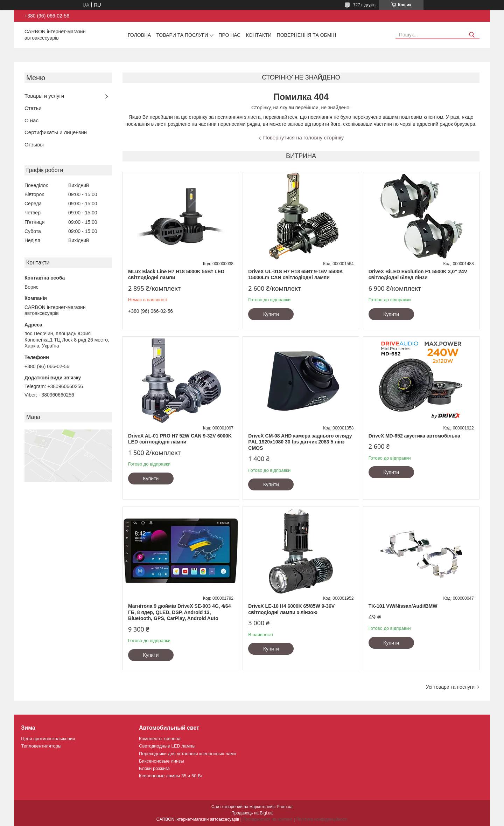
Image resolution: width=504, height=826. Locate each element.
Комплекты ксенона (160, 739)
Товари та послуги (182, 35)
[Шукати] (472, 35)
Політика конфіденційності (322, 819)
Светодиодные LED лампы (167, 746)
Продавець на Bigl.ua (252, 813)
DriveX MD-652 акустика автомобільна (414, 436)
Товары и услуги (44, 96)
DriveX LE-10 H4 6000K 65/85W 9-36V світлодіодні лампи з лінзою (291, 609)
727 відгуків (364, 5)
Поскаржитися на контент (267, 819)
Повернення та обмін (307, 35)
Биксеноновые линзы (162, 761)
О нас (31, 120)
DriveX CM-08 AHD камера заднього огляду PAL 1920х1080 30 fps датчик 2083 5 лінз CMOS (300, 442)
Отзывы (34, 144)
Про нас (229, 35)
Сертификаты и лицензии (56, 132)
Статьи (33, 108)
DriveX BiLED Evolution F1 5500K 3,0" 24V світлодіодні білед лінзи (418, 275)
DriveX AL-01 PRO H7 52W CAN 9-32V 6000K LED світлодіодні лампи (180, 439)
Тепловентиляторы (41, 746)
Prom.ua (285, 807)
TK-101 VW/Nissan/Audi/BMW (403, 606)
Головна (139, 35)
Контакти (258, 35)
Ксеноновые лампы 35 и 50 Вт (171, 776)
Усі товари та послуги (450, 687)
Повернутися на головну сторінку (303, 137)
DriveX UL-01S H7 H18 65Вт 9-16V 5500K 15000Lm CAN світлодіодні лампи (295, 275)
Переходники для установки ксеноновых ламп (188, 754)
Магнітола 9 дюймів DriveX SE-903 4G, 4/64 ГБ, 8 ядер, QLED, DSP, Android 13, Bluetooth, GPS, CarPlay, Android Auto (180, 612)
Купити (271, 314)
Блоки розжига (154, 768)
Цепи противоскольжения (48, 739)
